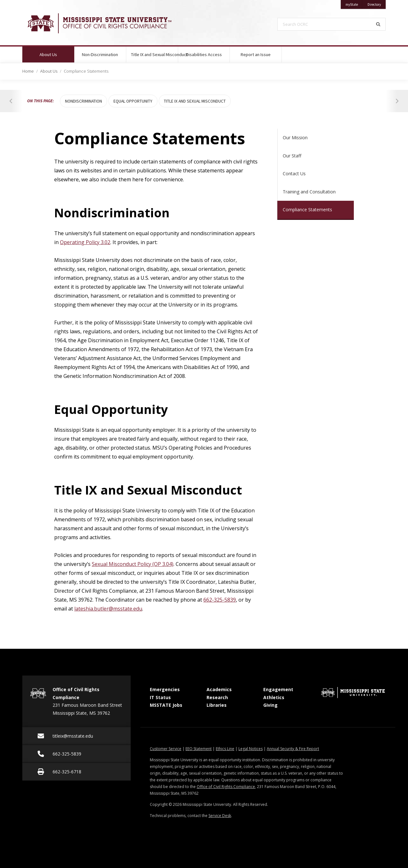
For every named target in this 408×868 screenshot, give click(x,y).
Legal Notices (251, 749)
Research (217, 697)
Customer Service (166, 749)
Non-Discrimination (100, 54)
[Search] (378, 24)
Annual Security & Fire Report (293, 749)
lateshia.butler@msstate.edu (108, 609)
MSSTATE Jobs (166, 705)
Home (28, 71)
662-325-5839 (220, 600)
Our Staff (292, 156)
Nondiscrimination (84, 101)
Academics (219, 689)
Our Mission (295, 137)
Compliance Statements (307, 210)
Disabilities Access (204, 54)
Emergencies (165, 689)
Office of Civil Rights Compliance (226, 787)
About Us (56, 52)
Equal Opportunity (133, 101)
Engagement (278, 689)
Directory (377, 3)
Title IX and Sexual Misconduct (155, 54)
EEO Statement (199, 749)
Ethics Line (225, 749)
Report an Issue (256, 54)
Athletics (274, 697)
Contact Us (294, 174)
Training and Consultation (309, 192)
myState (354, 3)
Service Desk (220, 816)
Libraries (217, 705)
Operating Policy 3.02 (85, 242)
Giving (270, 705)
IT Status (160, 697)
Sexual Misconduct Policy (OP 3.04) (133, 564)
